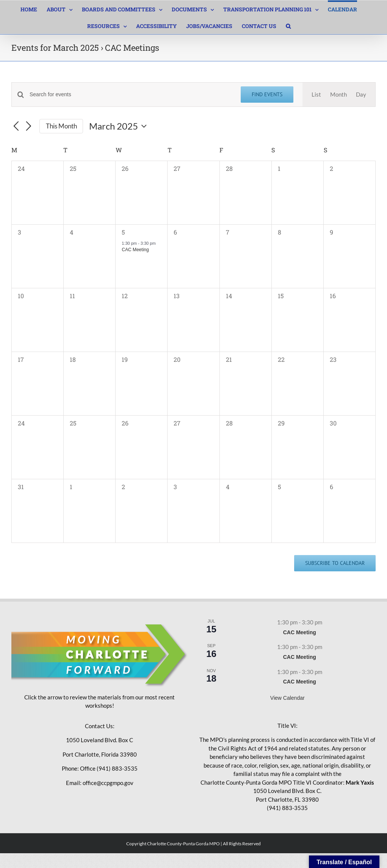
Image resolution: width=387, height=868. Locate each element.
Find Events (267, 94)
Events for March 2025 (55, 48)
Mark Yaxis (360, 782)
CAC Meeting (135, 250)
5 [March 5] (123, 232)
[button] (288, 25)
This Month (61, 126)
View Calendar (288, 698)
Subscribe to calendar (335, 563)
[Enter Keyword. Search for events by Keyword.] (131, 95)
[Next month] (29, 127)
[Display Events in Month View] (338, 95)
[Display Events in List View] (316, 95)
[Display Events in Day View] (361, 95)
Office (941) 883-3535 (109, 768)
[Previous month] (16, 127)
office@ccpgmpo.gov (108, 783)
